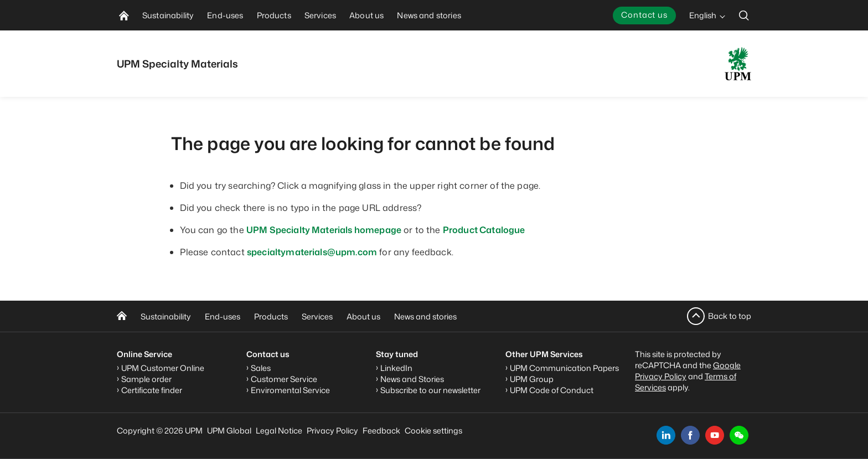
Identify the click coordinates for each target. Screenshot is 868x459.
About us (363, 316)
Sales (261, 368)
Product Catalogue (484, 230)
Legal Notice (279, 430)
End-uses (223, 316)
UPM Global (229, 430)
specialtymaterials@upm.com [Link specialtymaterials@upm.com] (312, 252)
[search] (744, 15)
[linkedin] (666, 435)
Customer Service (284, 379)
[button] (739, 435)
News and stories (425, 316)
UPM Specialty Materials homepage (324, 230)
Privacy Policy (332, 430)
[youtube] (715, 435)
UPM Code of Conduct (552, 390)
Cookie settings (433, 430)
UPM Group (532, 379)
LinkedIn (396, 368)
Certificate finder (152, 390)
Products (271, 316)
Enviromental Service (290, 390)
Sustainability (166, 316)
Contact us (644, 15)
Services (317, 316)
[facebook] (690, 435)
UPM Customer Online (163, 368)
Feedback (381, 430)
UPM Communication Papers (564, 368)
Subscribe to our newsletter (430, 390)
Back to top (730, 316)
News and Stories (412, 379)
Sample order (146, 379)
